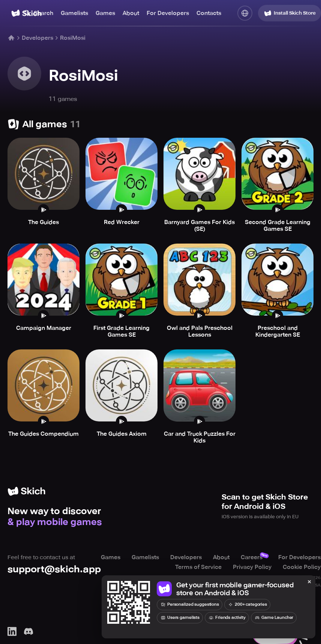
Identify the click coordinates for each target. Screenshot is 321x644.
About (131, 13)
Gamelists (74, 13)
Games (105, 13)
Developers (37, 38)
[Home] (11, 38)
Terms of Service (198, 567)
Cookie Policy (302, 567)
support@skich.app (54, 569)
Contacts (209, 13)
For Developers (168, 13)
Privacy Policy (252, 567)
